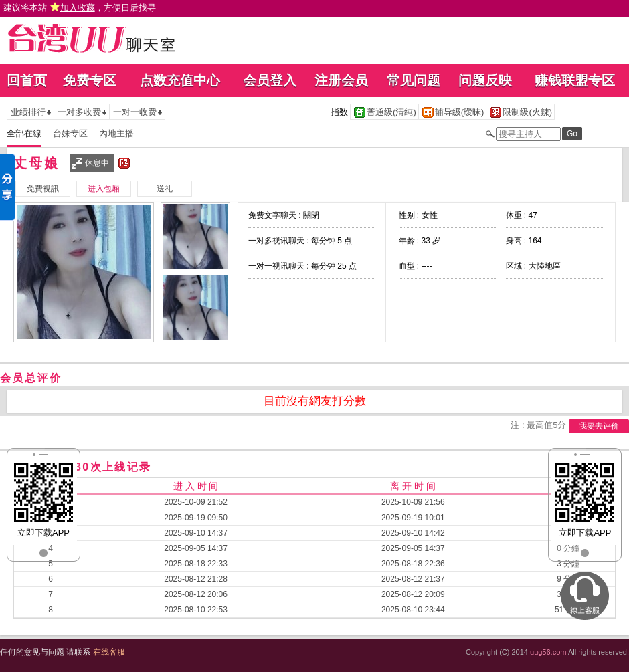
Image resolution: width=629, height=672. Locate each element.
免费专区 (90, 80)
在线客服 (109, 652)
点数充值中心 (180, 80)
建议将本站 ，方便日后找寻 (80, 8)
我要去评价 (599, 426)
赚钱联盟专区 (575, 80)
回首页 (27, 80)
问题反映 (485, 80)
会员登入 (270, 80)
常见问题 (414, 80)
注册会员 (341, 80)
